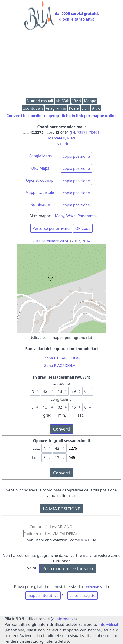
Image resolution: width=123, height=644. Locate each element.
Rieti (71, 138)
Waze (71, 216)
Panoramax (88, 216)
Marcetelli (57, 138)
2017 (76, 241)
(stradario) (62, 144)
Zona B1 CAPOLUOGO (63, 358)
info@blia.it (108, 624)
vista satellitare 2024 (50, 241)
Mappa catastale (40, 192)
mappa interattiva (43, 595)
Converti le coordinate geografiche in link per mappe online (61, 116)
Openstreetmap (40, 180)
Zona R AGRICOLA (60, 366)
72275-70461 (88, 132)
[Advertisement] (61, 65)
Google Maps (40, 156)
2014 (86, 241)
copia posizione (76, 156)
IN (73, 132)
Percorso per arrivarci (51, 228)
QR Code (83, 228)
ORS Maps (40, 168)
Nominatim (40, 205)
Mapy (60, 216)
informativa (66, 619)
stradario (94, 587)
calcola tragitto (83, 595)
